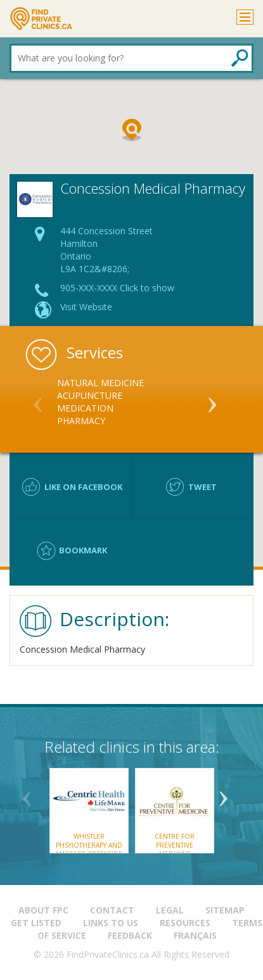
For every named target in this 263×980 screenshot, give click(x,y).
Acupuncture (90, 395)
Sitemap (225, 910)
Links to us (111, 923)
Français (195, 935)
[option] (131, 402)
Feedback (130, 935)
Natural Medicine (100, 383)
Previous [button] (38, 399)
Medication (85, 408)
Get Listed (36, 923)
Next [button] (212, 399)
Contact (112, 910)
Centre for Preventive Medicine (175, 845)
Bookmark (83, 550)
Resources (185, 923)
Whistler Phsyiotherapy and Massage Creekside (89, 845)
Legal (170, 910)
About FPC (43, 910)
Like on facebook (83, 487)
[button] (132, 130)
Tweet (202, 487)
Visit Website (86, 307)
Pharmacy (81, 421)
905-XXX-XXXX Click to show (117, 288)
